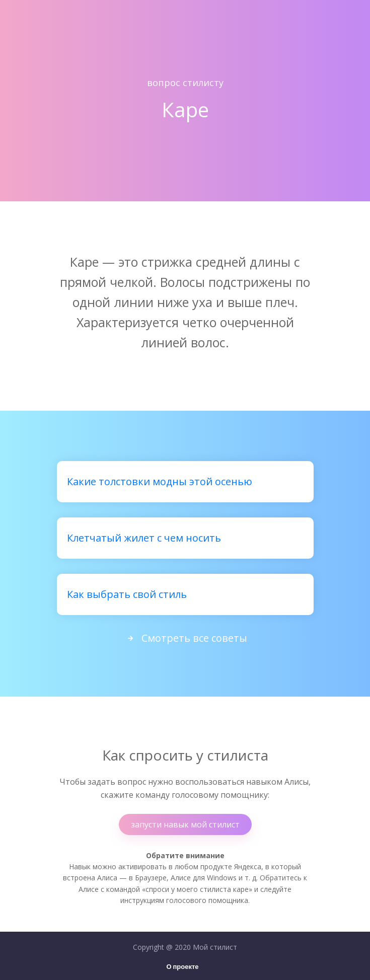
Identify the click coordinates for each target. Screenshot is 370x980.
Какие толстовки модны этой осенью (160, 481)
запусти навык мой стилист (185, 824)
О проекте (182, 967)
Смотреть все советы (185, 638)
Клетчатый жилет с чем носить (144, 538)
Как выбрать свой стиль (127, 594)
